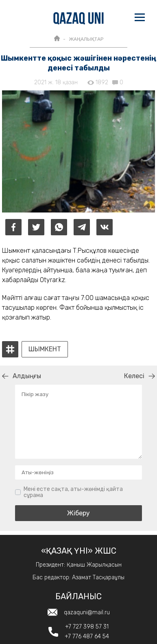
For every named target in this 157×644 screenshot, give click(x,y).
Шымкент (45, 349)
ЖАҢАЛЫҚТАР (86, 39)
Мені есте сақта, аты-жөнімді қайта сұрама (73, 492)
